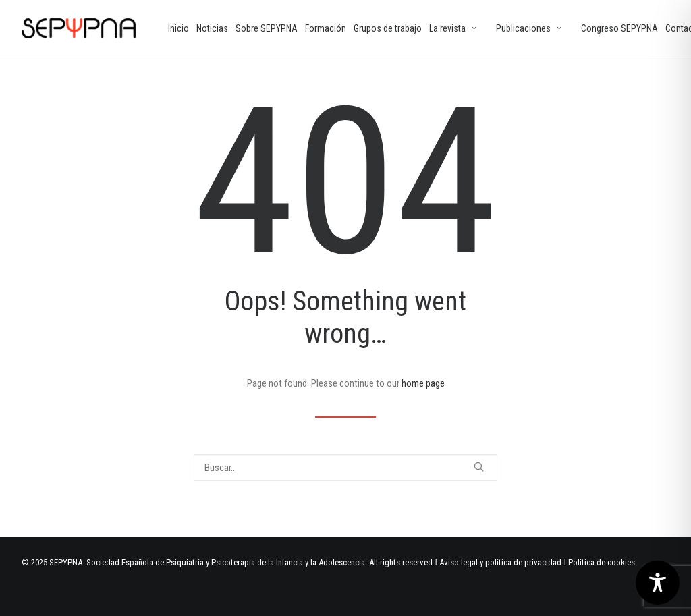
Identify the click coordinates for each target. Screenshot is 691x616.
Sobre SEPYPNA (267, 28)
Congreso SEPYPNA (619, 28)
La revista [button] (453, 28)
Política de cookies (602, 562)
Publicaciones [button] (529, 28)
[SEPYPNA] (79, 28)
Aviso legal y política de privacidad (500, 562)
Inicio (178, 28)
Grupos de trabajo (388, 28)
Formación (326, 28)
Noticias (212, 28)
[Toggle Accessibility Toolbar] (658, 583)
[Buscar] (345, 468)
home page (423, 383)
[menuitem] (178, 28)
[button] (479, 467)
